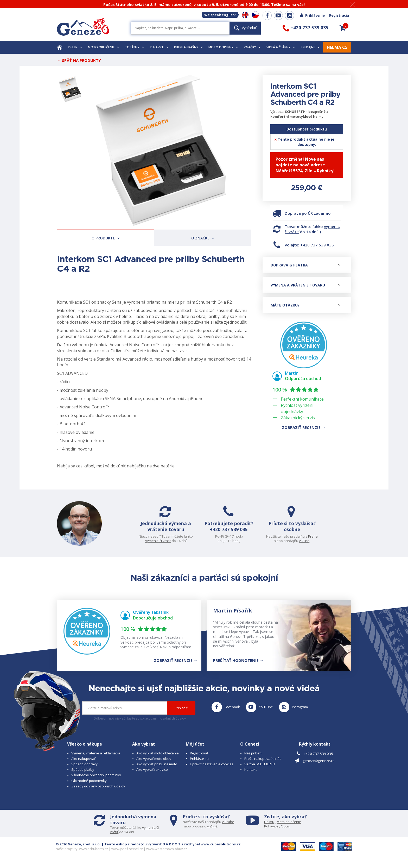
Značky (252, 47)
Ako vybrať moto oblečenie (158, 758)
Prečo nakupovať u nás (263, 764)
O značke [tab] (203, 238)
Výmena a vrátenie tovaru (305, 285)
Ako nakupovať (83, 764)
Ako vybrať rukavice (152, 775)
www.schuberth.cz (94, 854)
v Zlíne (302, 541)
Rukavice (159, 47)
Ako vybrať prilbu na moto (157, 769)
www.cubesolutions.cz (221, 849)
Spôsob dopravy (84, 769)
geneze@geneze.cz (318, 766)
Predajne (310, 47)
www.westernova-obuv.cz (167, 854)
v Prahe (310, 536)
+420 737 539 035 (317, 245)
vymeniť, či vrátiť (160, 541)
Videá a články (281, 47)
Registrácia (339, 15)
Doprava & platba (305, 265)
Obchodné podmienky (89, 786)
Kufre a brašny (189, 47)
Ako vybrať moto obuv (154, 764)
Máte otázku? (305, 305)
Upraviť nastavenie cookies (212, 769)
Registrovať (199, 758)
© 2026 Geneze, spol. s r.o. (78, 849)
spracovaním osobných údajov (163, 723)
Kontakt (250, 775)
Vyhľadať (245, 28)
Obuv (285, 831)
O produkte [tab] (106, 238)
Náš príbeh (253, 758)
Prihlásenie (312, 15)
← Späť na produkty (79, 60)
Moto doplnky (223, 47)
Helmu (269, 827)
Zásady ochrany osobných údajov (98, 791)
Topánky (135, 47)
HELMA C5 (337, 47)
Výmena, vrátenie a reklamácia (96, 758)
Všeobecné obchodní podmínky (96, 780)
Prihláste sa (199, 764)
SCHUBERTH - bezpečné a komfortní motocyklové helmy (299, 114)
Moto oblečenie (104, 47)
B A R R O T (172, 849)
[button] (343, 28)
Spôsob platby (83, 775)
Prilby (75, 47)
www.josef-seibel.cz (127, 854)
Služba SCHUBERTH (260, 769)
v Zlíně (212, 831)
